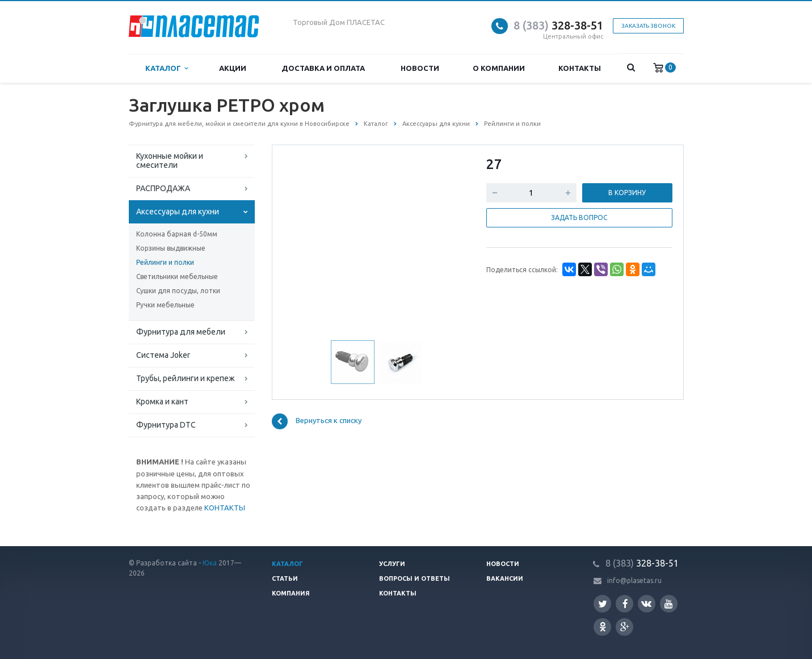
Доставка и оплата (323, 68)
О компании (499, 68)
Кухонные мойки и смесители (170, 160)
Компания (291, 593)
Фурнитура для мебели (181, 332)
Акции (233, 68)
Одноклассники (603, 626)
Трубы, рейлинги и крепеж (186, 378)
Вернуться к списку (317, 421)
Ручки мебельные (165, 305)
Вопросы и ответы (415, 578)
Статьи (285, 578)
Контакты (580, 68)
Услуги (392, 564)
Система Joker (163, 355)
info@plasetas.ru (634, 580)
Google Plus (625, 627)
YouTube (669, 604)
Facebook (625, 604)
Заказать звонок (648, 26)
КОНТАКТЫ (225, 508)
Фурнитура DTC (166, 425)
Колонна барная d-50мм (177, 234)
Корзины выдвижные (171, 248)
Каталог (167, 68)
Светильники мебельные (177, 276)
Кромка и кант (162, 402)
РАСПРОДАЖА (163, 188)
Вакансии (505, 578)
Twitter (603, 604)
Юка (210, 563)
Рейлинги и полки (165, 262)
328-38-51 (558, 25)
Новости (420, 68)
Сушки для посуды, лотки (178, 291)
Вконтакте (646, 603)
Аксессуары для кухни (178, 212)
